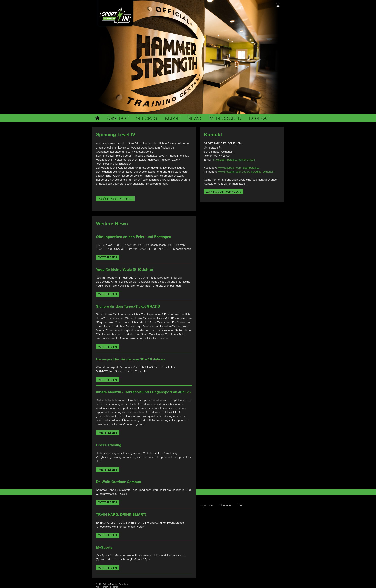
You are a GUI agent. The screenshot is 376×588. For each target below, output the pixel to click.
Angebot (118, 118)
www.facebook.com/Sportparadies (238, 167)
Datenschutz (225, 505)
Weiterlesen (108, 257)
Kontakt (259, 118)
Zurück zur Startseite (115, 199)
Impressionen (225, 118)
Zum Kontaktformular (223, 191)
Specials (147, 118)
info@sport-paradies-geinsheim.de (234, 159)
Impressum (207, 505)
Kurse (172, 118)
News (194, 118)
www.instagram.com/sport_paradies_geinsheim (246, 171)
